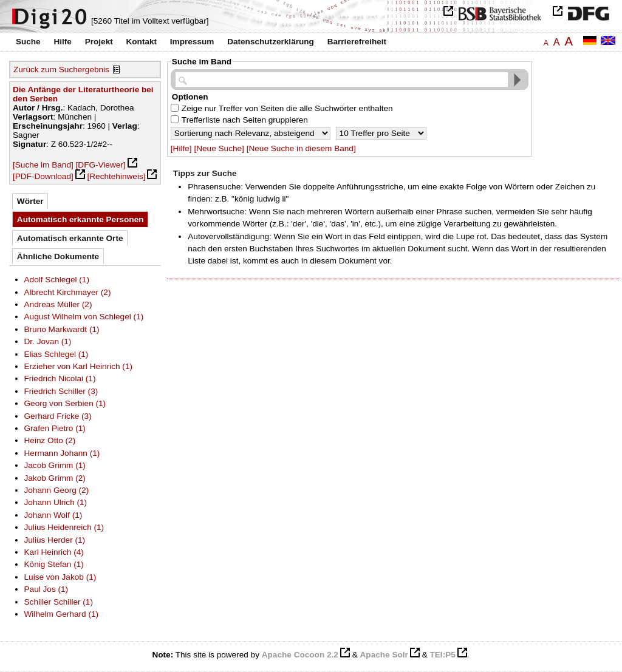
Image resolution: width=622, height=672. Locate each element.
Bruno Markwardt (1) (62, 329)
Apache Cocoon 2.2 (300, 655)
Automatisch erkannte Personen (80, 219)
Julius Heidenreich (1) (64, 527)
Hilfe (62, 42)
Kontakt (141, 42)
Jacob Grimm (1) (55, 465)
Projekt (99, 42)
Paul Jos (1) (46, 589)
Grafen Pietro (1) (55, 428)
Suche (28, 42)
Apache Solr (384, 655)
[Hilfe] (181, 148)
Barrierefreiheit (357, 42)
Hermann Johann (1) (62, 453)
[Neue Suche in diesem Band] (301, 148)
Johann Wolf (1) (53, 515)
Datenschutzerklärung (271, 42)
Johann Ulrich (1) (56, 502)
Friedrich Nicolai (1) (60, 378)
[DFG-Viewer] (101, 165)
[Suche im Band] (43, 165)
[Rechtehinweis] (117, 176)
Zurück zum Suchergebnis (61, 70)
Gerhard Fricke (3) (58, 416)
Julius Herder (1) (55, 540)
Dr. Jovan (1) (48, 341)
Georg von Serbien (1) (65, 403)
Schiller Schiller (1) (59, 602)
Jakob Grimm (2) (55, 478)
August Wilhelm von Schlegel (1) (84, 317)
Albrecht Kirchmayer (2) (68, 292)
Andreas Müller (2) (58, 304)
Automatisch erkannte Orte (70, 238)
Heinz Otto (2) (50, 440)
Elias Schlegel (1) (56, 354)
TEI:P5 (442, 655)
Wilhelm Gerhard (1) (62, 614)
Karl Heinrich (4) (54, 552)
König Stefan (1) (54, 564)
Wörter (30, 201)
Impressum (192, 42)
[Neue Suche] (219, 148)
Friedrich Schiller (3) (61, 391)
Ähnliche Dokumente (58, 256)
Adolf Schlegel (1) (57, 280)
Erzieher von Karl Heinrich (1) (79, 366)
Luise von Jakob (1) (60, 577)
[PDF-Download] (43, 176)
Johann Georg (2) (57, 490)
